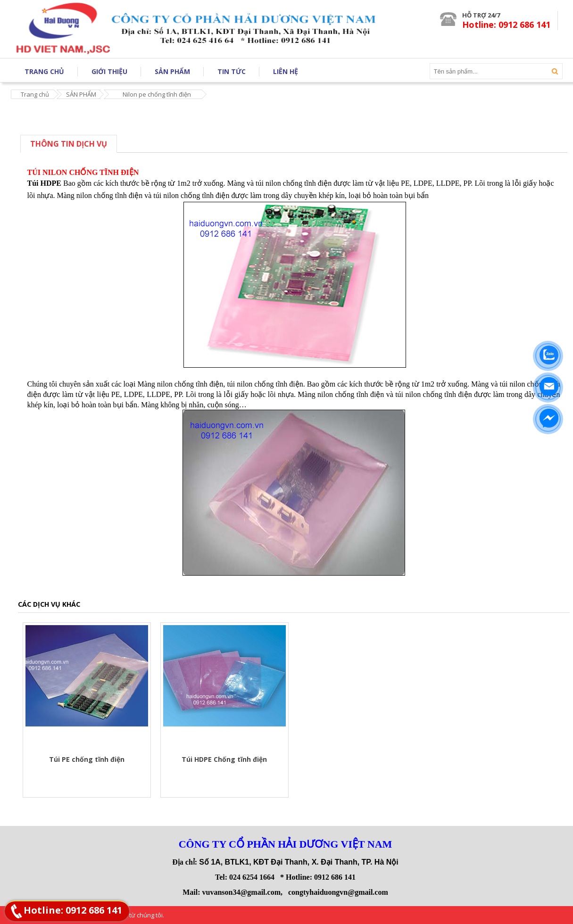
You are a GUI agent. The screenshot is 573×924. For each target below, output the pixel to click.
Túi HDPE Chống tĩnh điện (224, 759)
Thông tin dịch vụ (69, 144)
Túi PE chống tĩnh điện (87, 759)
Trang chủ (35, 94)
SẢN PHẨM (81, 94)
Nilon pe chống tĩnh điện (157, 94)
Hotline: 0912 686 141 (73, 910)
